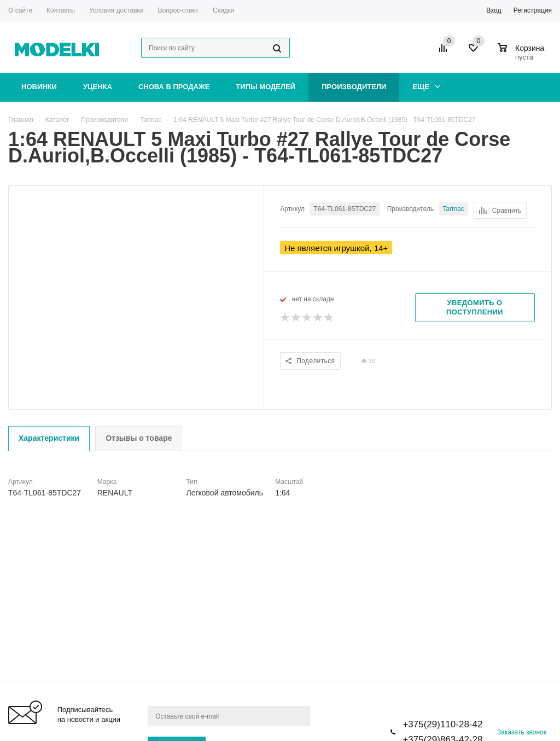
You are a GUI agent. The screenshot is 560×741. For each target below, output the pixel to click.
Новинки (39, 87)
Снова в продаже (174, 87)
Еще (426, 87)
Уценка (98, 87)
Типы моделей (266, 87)
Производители (354, 87)
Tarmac (454, 209)
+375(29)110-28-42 (442, 724)
